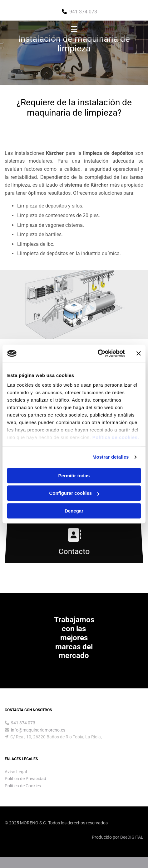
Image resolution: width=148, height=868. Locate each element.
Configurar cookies (74, 493)
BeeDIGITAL (132, 837)
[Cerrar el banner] (139, 353)
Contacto (74, 551)
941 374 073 (83, 12)
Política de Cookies (23, 786)
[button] (74, 30)
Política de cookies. (116, 437)
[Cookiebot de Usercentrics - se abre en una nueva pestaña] (98, 353)
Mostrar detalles (111, 457)
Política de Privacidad (25, 779)
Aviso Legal (16, 772)
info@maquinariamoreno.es (38, 730)
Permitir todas (74, 476)
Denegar (74, 511)
